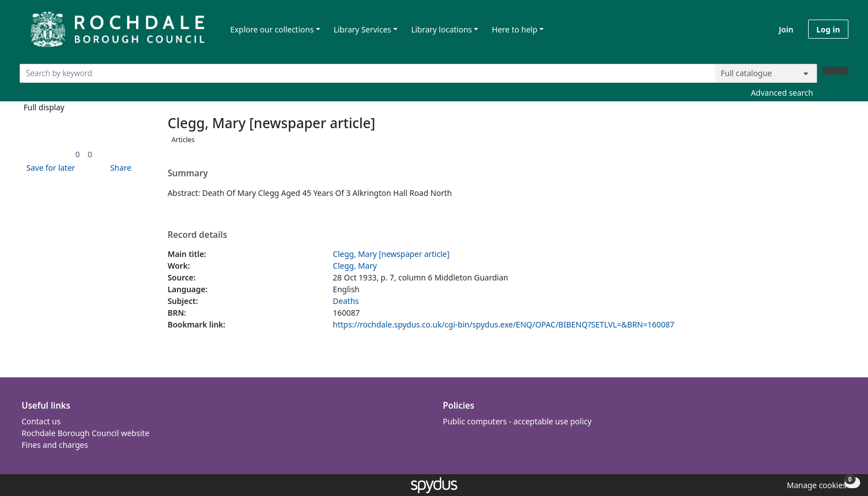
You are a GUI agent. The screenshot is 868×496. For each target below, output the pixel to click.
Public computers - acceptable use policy (517, 421)
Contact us (41, 421)
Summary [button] (188, 174)
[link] (78, 154)
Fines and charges (55, 445)
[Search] (836, 71)
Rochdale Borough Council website (86, 433)
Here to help (514, 29)
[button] (49, 168)
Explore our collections (272, 29)
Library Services (363, 29)
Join (786, 29)
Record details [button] (197, 235)
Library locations (442, 29)
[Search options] (766, 73)
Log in (828, 29)
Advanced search (782, 93)
